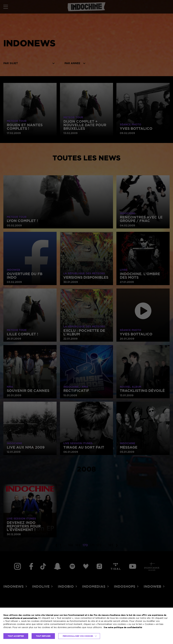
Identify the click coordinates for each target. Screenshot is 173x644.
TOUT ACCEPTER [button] (16, 636)
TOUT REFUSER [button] (43, 636)
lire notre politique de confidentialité (123, 627)
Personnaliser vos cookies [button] (78, 636)
